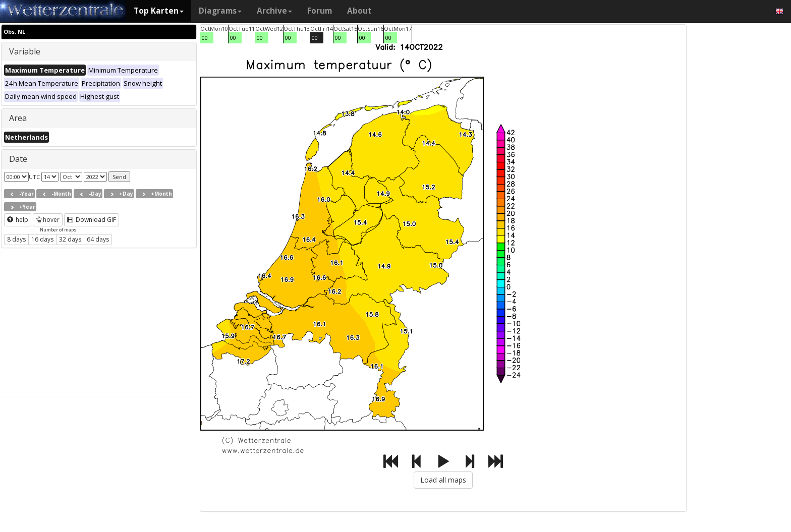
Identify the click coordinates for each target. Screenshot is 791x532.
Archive (274, 11)
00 (205, 38)
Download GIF (92, 220)
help (18, 220)
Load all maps (443, 480)
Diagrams (220, 11)
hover (48, 220)
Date (18, 159)
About (359, 11)
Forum (320, 11)
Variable (25, 51)
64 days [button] (98, 239)
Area (18, 118)
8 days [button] (16, 239)
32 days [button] (70, 239)
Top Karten (159, 11)
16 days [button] (42, 239)
